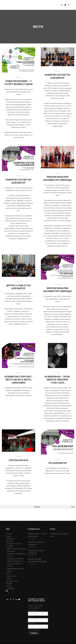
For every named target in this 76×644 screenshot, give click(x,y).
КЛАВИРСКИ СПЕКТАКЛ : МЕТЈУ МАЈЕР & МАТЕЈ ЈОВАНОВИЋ (19, 380)
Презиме (31, 623)
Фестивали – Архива (14, 544)
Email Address (33, 610)
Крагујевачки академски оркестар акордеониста (16, 560)
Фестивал (9, 541)
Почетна (9, 534)
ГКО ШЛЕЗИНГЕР (57, 463)
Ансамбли (10, 546)
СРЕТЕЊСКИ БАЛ (18, 460)
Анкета (9, 579)
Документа (11, 539)
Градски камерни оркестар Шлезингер (16, 550)
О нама (9, 536)
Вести (8, 574)
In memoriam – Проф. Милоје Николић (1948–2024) (57, 380)
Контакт (9, 586)
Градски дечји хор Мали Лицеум (15, 570)
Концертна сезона (12, 581)
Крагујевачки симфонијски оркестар (16, 555)
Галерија (9, 583)
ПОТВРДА (10, 588)
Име (29, 617)
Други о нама (12, 576)
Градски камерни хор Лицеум (14, 565)
